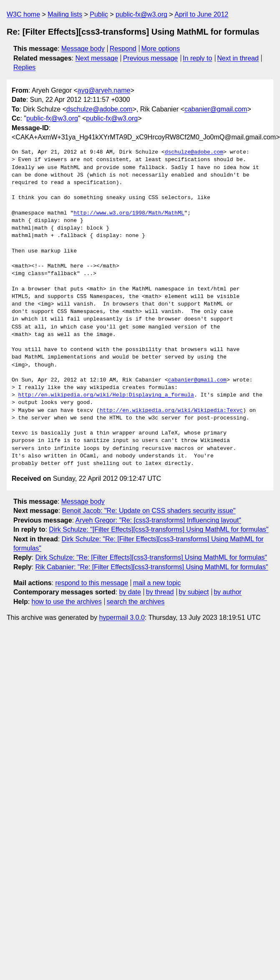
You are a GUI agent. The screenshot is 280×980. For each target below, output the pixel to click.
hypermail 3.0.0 (122, 618)
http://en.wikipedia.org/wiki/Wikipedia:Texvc (171, 411)
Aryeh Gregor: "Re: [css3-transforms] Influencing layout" (158, 520)
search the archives (136, 602)
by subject (194, 592)
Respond (123, 49)
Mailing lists (65, 14)
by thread (160, 592)
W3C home (23, 14)
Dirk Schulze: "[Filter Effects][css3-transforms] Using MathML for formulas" (159, 529)
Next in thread (238, 58)
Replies (24, 67)
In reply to (197, 58)
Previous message (151, 58)
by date (130, 592)
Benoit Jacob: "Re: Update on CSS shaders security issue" (149, 511)
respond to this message (91, 583)
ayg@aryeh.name (104, 90)
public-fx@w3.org (141, 14)
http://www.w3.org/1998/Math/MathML (129, 213)
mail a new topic (157, 583)
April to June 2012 (201, 14)
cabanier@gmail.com (216, 109)
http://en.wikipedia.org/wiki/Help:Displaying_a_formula (106, 395)
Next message (97, 58)
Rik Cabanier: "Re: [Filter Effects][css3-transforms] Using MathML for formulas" (151, 567)
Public (99, 14)
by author (228, 592)
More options (161, 49)
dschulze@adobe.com (100, 109)
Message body (83, 49)
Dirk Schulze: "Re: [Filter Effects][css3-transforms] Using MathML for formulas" (151, 557)
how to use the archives (67, 602)
